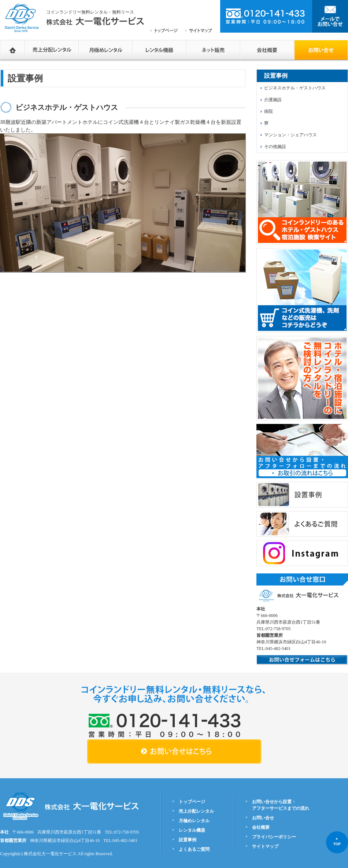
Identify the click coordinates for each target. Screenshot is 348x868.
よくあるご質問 (194, 849)
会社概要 (267, 50)
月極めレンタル (106, 50)
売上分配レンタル (52, 50)
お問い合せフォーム (321, 50)
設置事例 (188, 840)
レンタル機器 (160, 50)
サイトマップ (265, 846)
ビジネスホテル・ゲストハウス (295, 88)
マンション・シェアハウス (290, 135)
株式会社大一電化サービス (50, 854)
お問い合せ (263, 818)
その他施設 (275, 147)
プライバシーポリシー (274, 837)
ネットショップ (213, 50)
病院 (269, 111)
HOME (12, 50)
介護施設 (273, 100)
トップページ (192, 802)
